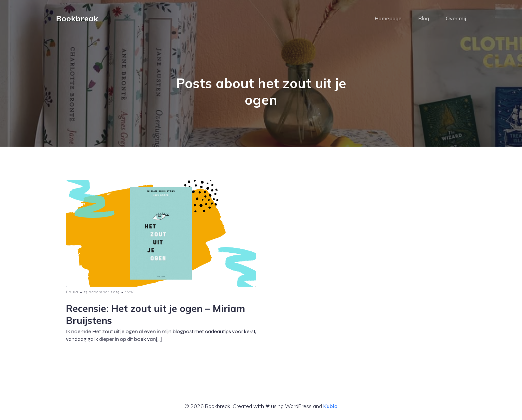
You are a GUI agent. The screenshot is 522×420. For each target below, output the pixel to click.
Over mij (456, 18)
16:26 (130, 292)
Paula (72, 292)
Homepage (388, 18)
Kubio (330, 406)
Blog (424, 18)
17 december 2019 (102, 292)
